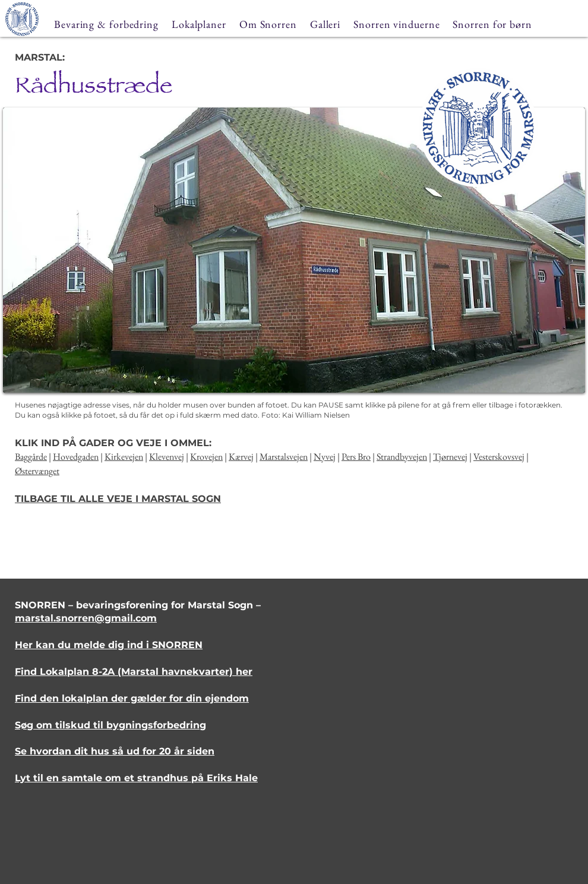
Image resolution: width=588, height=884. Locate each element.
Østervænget (37, 471)
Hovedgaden (76, 457)
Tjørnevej (450, 457)
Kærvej (241, 457)
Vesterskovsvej (499, 457)
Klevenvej (167, 457)
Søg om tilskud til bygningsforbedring (110, 725)
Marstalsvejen (284, 457)
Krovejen (206, 457)
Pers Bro (356, 457)
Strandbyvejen (402, 457)
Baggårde (31, 457)
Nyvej (325, 457)
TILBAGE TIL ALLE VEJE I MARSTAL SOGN (118, 499)
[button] (294, 250)
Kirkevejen (124, 457)
